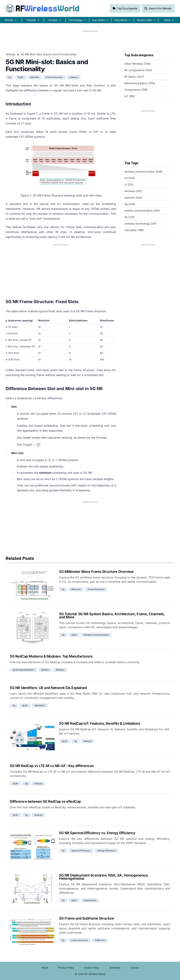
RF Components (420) (138, 70)
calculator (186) (134, 230)
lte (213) (129, 217)
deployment (90, 900)
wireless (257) (133, 191)
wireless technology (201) (140, 224)
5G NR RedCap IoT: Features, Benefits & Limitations (100, 723)
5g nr (21, 77)
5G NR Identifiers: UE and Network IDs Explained (48, 688)
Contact (135, 968)
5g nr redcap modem (23, 670)
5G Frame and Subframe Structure (87, 918)
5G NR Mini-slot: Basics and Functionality (48, 54)
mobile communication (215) (142, 211)
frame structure (54, 77)
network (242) (133, 198)
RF (43, 8)
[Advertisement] (90, 41)
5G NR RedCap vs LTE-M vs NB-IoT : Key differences (52, 766)
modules (60, 670)
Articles (11, 54)
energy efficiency (106, 851)
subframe (100, 940)
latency (74, 77)
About (44, 968)
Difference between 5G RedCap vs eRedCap (45, 801)
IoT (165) (130, 96)
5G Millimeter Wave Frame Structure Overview (96, 572)
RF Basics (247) (134, 77)
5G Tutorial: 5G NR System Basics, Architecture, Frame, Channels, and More (112, 616)
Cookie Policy (92, 968)
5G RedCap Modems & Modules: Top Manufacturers (51, 656)
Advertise (115, 968)
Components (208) (136, 90)
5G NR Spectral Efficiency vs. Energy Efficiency (97, 833)
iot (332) (130, 178)
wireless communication (96, 635)
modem (45, 670)
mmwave (76, 589)
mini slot (35, 77)
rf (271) (129, 185)
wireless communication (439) (143, 172)
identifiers (40, 705)
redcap (88, 741)
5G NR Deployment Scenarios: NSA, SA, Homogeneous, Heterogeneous (104, 877)
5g (10, 77)
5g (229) (130, 204)
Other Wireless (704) (137, 64)
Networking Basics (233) (140, 83)
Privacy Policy (66, 968)
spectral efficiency (81, 851)
